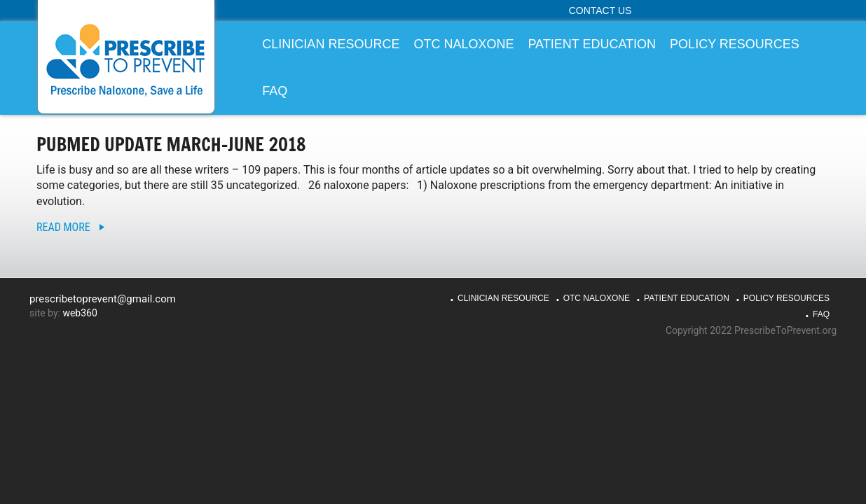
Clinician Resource (503, 298)
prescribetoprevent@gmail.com (103, 299)
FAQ (821, 314)
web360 (80, 313)
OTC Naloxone (597, 298)
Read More (63, 227)
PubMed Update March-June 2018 (171, 145)
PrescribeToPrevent (126, 60)
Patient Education (687, 298)
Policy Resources (786, 298)
